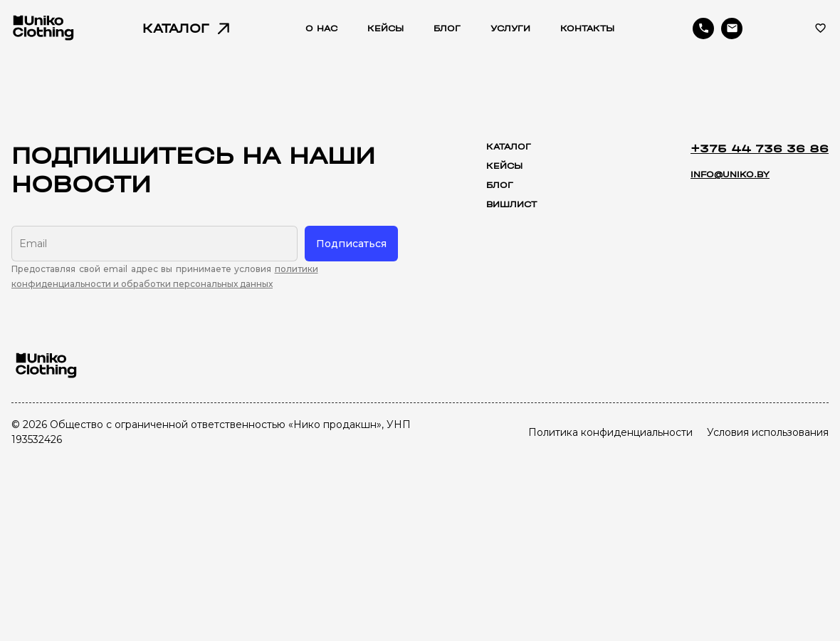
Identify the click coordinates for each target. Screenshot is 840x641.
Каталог (509, 147)
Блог (500, 185)
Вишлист (511, 204)
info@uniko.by (730, 174)
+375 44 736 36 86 (760, 148)
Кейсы (504, 166)
